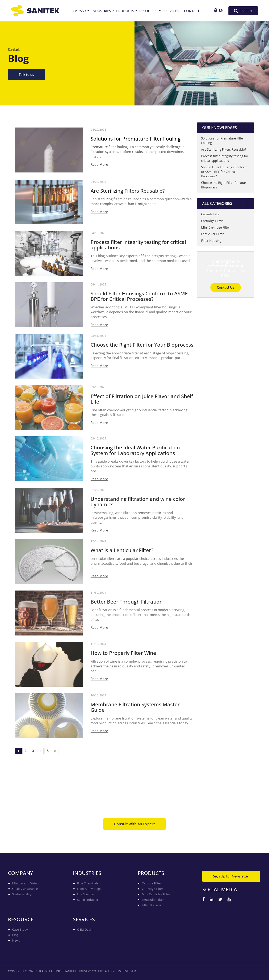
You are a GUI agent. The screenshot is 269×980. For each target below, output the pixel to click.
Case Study (20, 929)
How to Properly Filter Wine (123, 655)
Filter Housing (211, 241)
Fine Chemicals (88, 883)
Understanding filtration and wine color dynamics (138, 503)
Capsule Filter (211, 214)
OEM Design (86, 929)
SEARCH (243, 11)
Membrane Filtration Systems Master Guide (135, 709)
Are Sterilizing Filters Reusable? (128, 192)
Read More (99, 164)
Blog (15, 935)
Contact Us (226, 287)
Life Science (85, 894)
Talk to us (26, 74)
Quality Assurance (25, 889)
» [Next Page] (55, 751)
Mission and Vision (25, 883)
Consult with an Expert (134, 824)
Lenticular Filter (212, 234)
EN (219, 10)
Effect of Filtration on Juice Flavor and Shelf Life (142, 400)
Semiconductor (88, 900)
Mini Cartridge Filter (216, 227)
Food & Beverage (89, 889)
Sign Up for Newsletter (231, 876)
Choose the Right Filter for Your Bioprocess (142, 346)
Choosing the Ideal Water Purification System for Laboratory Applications (135, 452)
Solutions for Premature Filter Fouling (136, 139)
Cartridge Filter (212, 221)
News (16, 940)
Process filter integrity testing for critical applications (138, 246)
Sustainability (22, 894)
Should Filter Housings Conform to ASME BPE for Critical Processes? (139, 298)
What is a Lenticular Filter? (122, 552)
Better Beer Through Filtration (127, 603)
